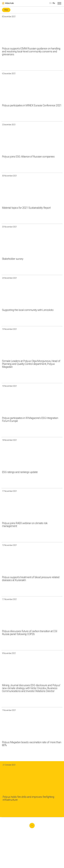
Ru (54, 3)
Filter (6, 10)
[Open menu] (59, 3)
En (51, 3)
